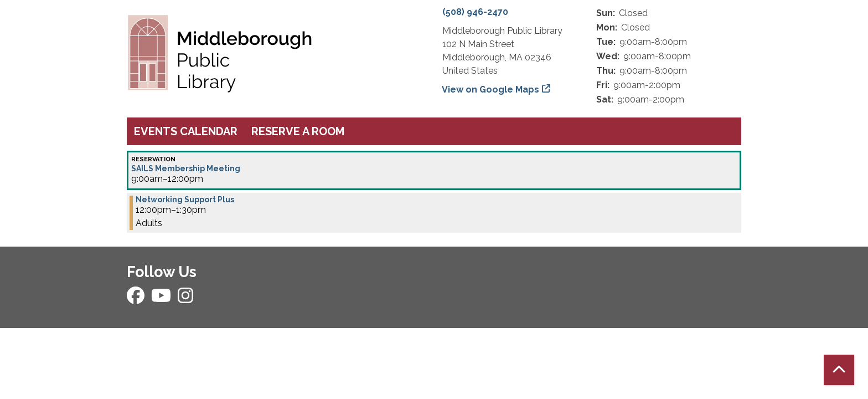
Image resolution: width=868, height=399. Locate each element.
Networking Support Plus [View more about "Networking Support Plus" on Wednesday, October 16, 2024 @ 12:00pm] (185, 199)
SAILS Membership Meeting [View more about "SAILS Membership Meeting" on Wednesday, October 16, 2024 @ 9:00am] (186, 168)
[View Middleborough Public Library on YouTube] (162, 299)
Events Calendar (186, 131)
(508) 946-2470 (475, 12)
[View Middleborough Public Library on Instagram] (185, 299)
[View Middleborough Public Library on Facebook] (137, 299)
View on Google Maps (491, 89)
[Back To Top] (839, 370)
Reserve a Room (298, 131)
